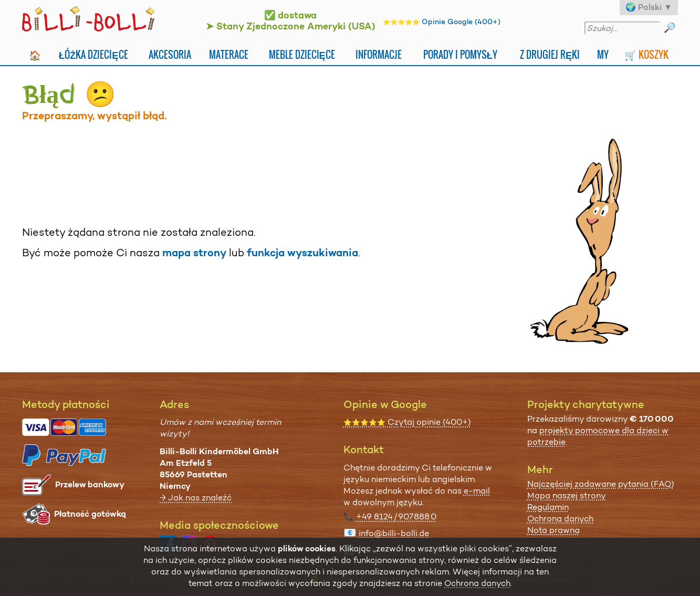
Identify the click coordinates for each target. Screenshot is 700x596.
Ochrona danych (560, 519)
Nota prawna (553, 530)
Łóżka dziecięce (93, 54)
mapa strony (194, 253)
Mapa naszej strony (567, 495)
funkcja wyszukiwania (302, 253)
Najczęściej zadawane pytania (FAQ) (601, 484)
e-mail (477, 491)
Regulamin (548, 507)
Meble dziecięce (302, 54)
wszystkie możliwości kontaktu (421, 551)
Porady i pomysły (460, 54)
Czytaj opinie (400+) (407, 422)
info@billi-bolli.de (394, 533)
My (603, 54)
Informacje (379, 54)
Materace (229, 54)
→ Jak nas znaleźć (196, 498)
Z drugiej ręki (550, 54)
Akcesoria (170, 54)
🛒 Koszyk (646, 54)
